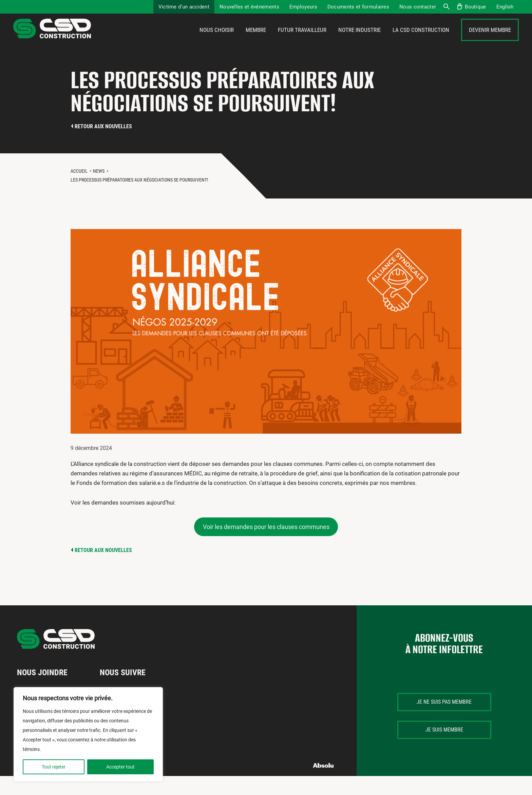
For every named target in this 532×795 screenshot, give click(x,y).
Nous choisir (217, 40)
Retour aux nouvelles (103, 145)
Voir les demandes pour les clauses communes (266, 546)
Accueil (79, 190)
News (99, 190)
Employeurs (303, 7)
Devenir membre (490, 40)
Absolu (324, 784)
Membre (256, 40)
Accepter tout (120, 767)
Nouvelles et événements (249, 7)
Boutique (475, 7)
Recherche (446, 7)
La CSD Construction (421, 40)
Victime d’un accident (184, 7)
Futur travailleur (302, 40)
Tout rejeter (54, 767)
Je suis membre (444, 749)
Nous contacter (418, 7)
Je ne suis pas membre (444, 721)
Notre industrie (359, 40)
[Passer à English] (505, 7)
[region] (88, 734)
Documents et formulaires (358, 7)
